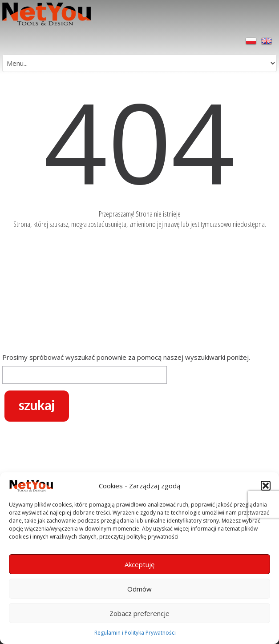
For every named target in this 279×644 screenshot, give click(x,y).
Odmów (139, 589)
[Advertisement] (140, 293)
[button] (266, 486)
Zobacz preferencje (139, 613)
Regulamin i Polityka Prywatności (135, 633)
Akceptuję (139, 564)
